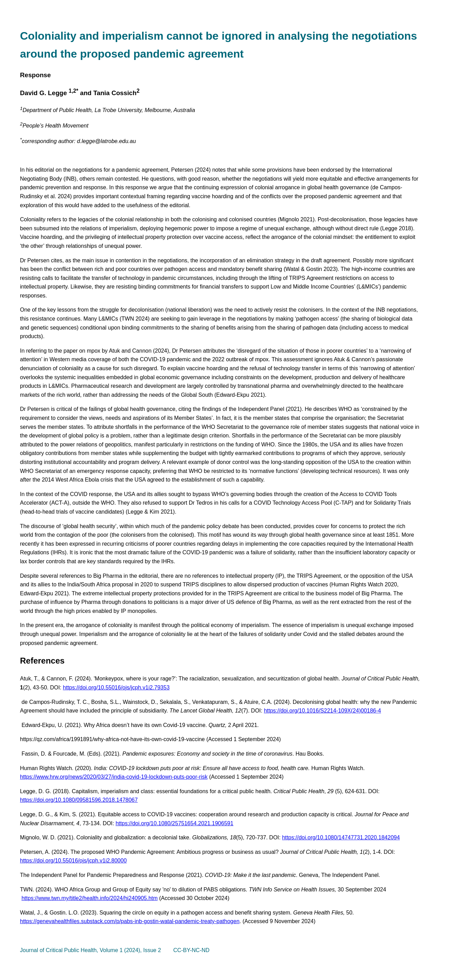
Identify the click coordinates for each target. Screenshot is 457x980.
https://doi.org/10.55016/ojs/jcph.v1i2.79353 (116, 688)
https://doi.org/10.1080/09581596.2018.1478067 (79, 800)
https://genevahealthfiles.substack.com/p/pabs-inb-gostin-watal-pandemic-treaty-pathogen (130, 921)
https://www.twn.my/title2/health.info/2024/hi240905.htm (89, 898)
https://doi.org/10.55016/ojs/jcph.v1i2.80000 (73, 861)
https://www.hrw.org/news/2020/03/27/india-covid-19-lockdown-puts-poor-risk (114, 777)
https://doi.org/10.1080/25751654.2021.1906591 (174, 823)
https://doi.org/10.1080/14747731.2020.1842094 (341, 837)
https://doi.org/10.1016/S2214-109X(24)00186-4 (323, 711)
